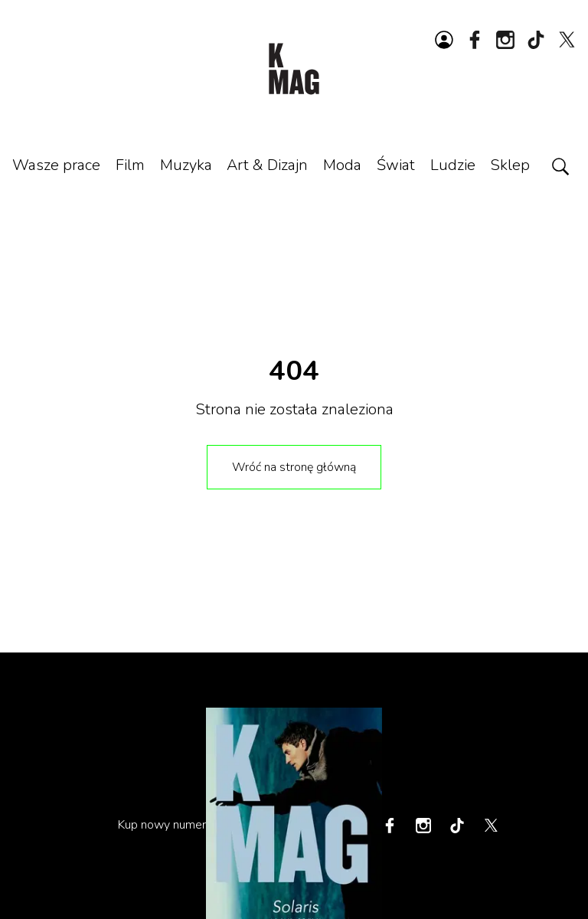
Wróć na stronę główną (294, 467)
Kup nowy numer (162, 825)
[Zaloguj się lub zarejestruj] (444, 40)
